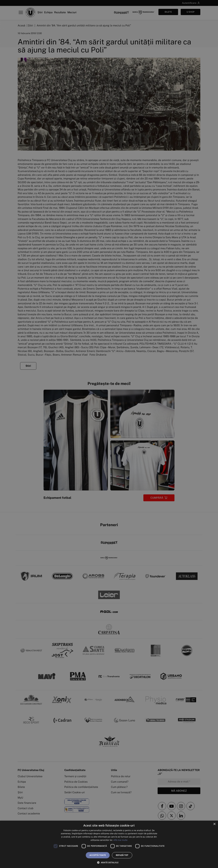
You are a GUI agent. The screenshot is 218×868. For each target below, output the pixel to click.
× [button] (214, 824)
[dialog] (109, 844)
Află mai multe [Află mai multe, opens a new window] (121, 840)
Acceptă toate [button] (98, 855)
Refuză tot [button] (122, 855)
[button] (109, 862)
